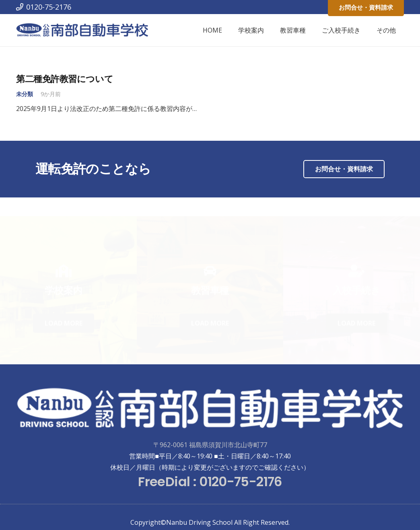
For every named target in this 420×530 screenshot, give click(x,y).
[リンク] (82, 30)
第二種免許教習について (65, 79)
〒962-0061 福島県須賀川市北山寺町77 (210, 445)
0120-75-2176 (240, 482)
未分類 (25, 94)
